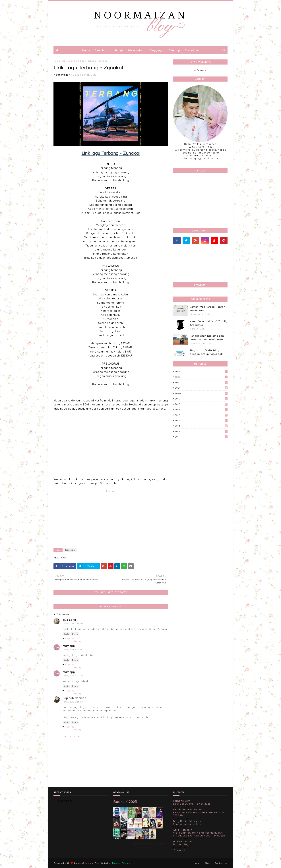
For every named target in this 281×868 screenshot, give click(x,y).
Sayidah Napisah (74, 698)
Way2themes (85, 863)
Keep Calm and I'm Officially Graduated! (209, 323)
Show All (180, 850)
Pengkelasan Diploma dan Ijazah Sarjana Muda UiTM (207, 338)
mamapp (69, 646)
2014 (201, 426)
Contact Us (221, 863)
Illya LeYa (69, 620)
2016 (201, 415)
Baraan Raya (182, 844)
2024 (201, 371)
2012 (201, 431)
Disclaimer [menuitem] (192, 50)
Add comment (73, 736)
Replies (70, 638)
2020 (201, 393)
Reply (66, 634)
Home (57, 61)
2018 (201, 404)
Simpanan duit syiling (187, 824)
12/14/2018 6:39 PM (73, 676)
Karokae (67, 61)
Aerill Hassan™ (183, 830)
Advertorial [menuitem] (135, 50)
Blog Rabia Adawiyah (187, 821)
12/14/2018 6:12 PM (73, 650)
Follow (111, 491)
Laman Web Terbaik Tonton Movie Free (207, 309)
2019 (201, 399)
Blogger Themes (121, 863)
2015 (201, 420)
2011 (201, 437)
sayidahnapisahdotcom (188, 809)
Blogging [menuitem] (156, 50)
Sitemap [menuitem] (174, 50)
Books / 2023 (125, 802)
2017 (201, 410)
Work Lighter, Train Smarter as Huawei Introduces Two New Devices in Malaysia (199, 834)
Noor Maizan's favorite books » (150, 844)
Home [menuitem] (86, 50)
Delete (75, 634)
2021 (201, 388)
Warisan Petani (183, 841)
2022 (201, 382)
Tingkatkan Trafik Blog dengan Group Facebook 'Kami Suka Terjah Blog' (206, 354)
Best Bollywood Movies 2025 (192, 804)
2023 (201, 377)
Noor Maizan (62, 75)
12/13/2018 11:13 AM (73, 623)
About (208, 863)
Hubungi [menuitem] (117, 50)
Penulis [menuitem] (100, 50)
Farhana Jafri (182, 801)
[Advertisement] (111, 519)
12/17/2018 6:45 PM (73, 702)
